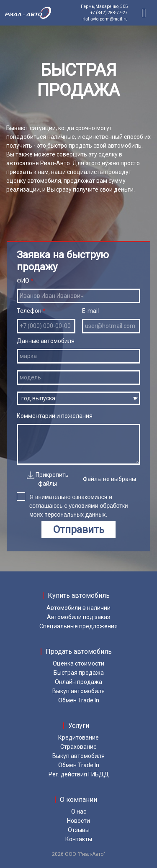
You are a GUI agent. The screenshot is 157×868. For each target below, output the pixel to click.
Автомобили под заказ (78, 617)
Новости (78, 821)
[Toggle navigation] (144, 13)
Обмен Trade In (79, 700)
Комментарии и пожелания (78, 439)
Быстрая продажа (79, 673)
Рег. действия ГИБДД (79, 774)
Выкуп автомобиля (78, 691)
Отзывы (79, 830)
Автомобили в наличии (78, 608)
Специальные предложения (78, 626)
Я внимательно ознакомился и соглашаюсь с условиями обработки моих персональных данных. (72, 505)
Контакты (79, 839)
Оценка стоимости (78, 663)
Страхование (78, 747)
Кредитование (78, 737)
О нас (79, 812)
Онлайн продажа (78, 682)
